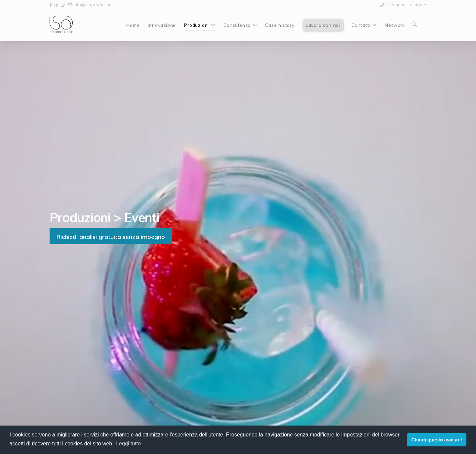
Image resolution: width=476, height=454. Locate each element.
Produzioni (197, 25)
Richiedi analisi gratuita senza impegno (111, 236)
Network (395, 25)
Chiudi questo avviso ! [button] (437, 440)
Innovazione (162, 25)
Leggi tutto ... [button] (131, 444)
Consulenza (237, 25)
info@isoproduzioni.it (92, 5)
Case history (280, 25)
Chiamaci (392, 5)
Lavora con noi (323, 25)
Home (133, 25)
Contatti (361, 25)
